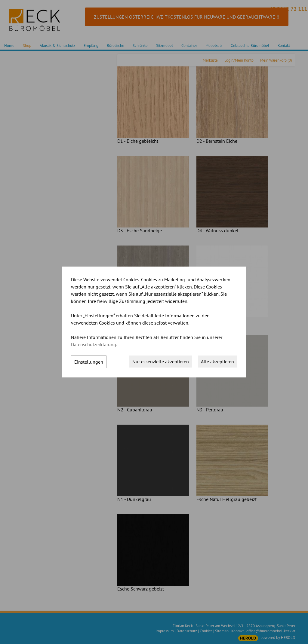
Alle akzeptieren (217, 362)
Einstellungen (89, 362)
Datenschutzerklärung (94, 344)
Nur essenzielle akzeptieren (161, 362)
